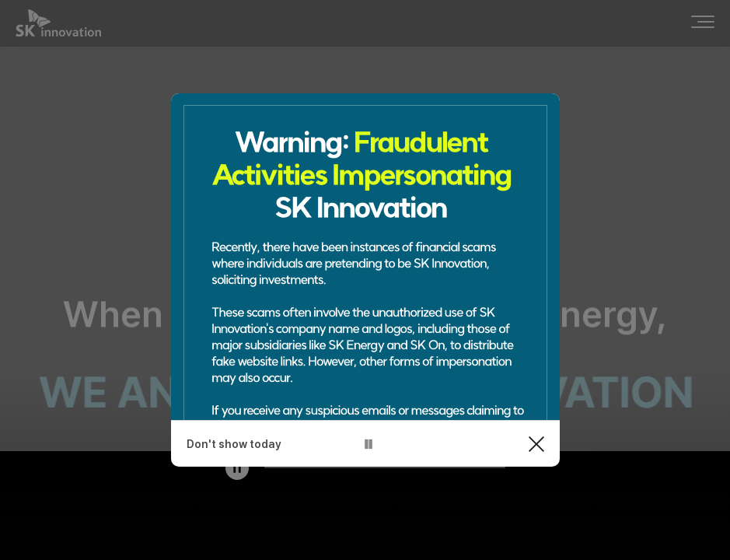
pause (368, 444)
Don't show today (234, 444)
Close (536, 444)
